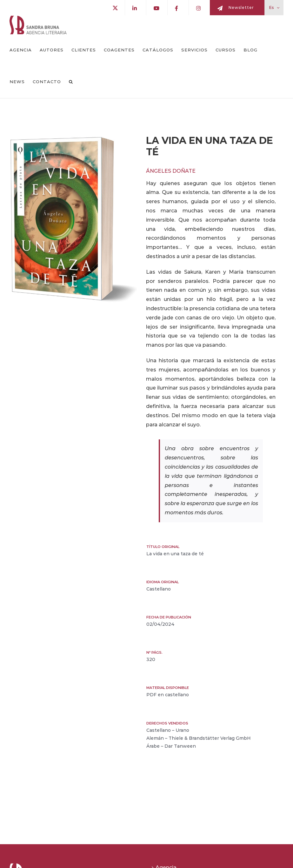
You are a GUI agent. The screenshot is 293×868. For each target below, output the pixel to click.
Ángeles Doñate (171, 171)
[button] (71, 82)
